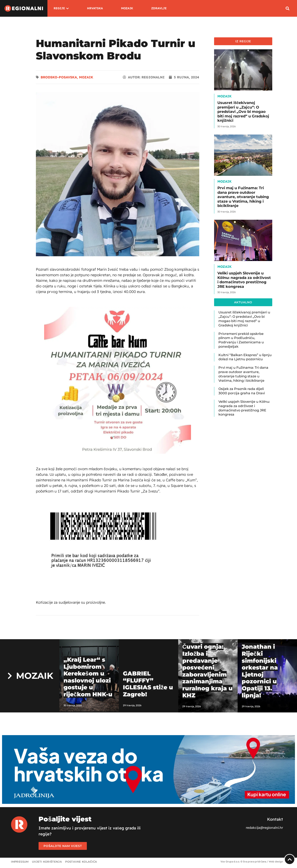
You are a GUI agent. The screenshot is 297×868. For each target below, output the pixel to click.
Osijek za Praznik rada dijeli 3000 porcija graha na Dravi (242, 391)
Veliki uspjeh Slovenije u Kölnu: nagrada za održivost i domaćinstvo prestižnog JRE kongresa (244, 280)
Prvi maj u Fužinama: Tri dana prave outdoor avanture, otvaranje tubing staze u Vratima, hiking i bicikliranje (243, 197)
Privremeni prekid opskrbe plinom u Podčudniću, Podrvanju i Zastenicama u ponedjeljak (241, 340)
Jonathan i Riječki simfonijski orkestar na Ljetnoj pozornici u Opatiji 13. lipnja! (260, 671)
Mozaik (86, 77)
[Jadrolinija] (148, 803)
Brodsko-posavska (59, 77)
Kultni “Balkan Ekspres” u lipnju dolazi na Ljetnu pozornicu (245, 357)
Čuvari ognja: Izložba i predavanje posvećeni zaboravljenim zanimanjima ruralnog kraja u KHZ (207, 671)
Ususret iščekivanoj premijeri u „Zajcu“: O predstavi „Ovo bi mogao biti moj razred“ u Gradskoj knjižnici (243, 112)
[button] (288, 8)
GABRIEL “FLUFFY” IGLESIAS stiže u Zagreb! (148, 684)
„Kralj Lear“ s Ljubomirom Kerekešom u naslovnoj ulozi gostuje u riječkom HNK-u (88, 677)
